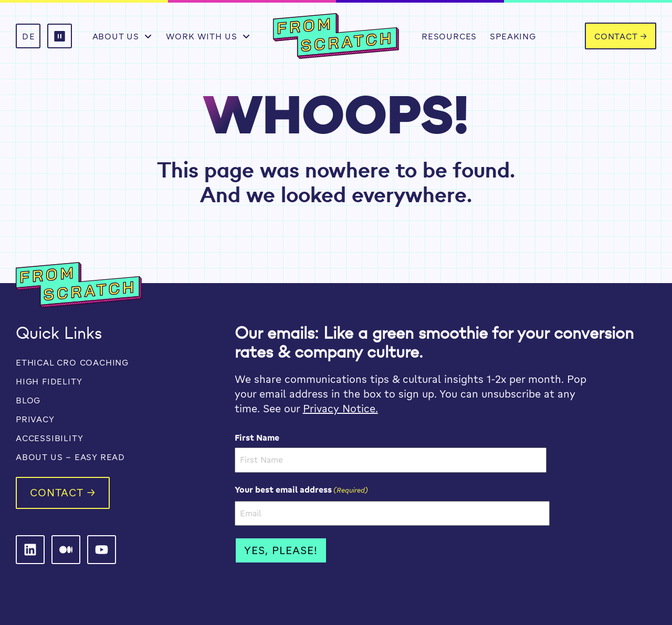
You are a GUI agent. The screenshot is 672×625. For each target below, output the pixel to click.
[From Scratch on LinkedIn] (30, 550)
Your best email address (301, 490)
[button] (60, 36)
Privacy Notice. (340, 408)
